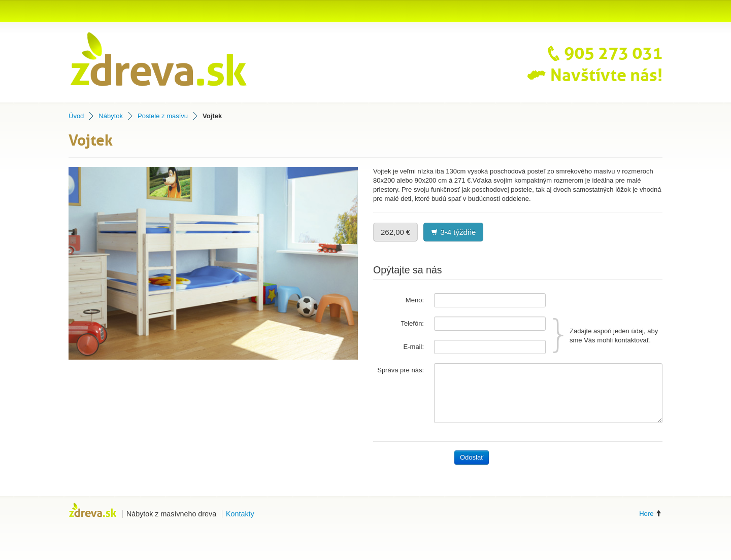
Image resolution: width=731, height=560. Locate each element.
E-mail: (414, 347)
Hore (651, 514)
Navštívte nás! (595, 76)
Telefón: (412, 323)
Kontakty (240, 514)
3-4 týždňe (453, 232)
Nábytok (111, 116)
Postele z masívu (163, 116)
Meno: (415, 300)
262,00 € (395, 232)
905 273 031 (602, 53)
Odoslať (472, 457)
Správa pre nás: (401, 370)
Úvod (76, 116)
